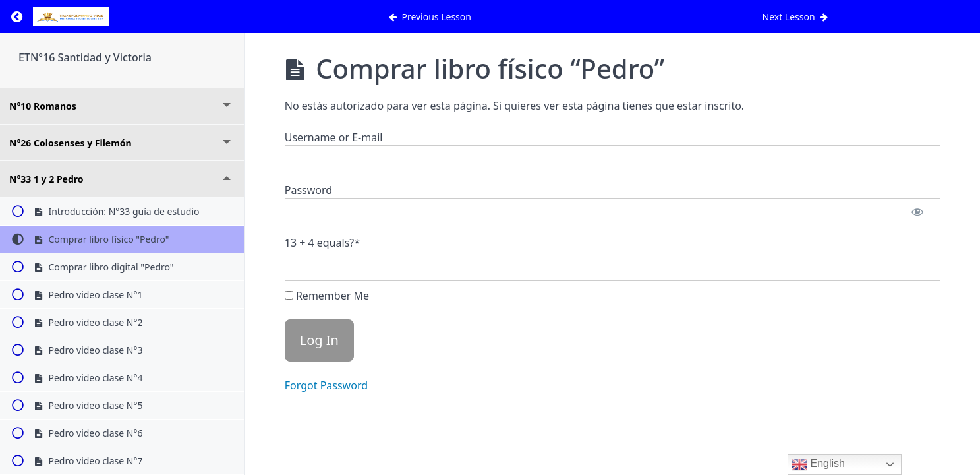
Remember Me (327, 296)
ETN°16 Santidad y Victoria (85, 57)
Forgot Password (326, 385)
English (818, 464)
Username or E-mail (334, 137)
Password (308, 190)
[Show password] (917, 213)
